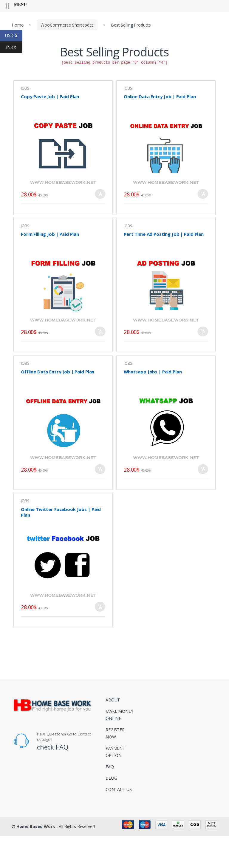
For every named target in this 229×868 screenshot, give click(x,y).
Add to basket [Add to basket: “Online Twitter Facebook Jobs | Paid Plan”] (100, 607)
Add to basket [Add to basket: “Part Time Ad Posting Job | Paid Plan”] (203, 331)
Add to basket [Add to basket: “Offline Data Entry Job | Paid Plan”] (100, 469)
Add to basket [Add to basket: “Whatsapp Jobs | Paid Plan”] (203, 469)
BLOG (111, 778)
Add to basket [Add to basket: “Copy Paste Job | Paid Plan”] (100, 194)
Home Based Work (36, 826)
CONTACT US (119, 789)
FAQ (110, 767)
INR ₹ (14, 47)
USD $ (14, 36)
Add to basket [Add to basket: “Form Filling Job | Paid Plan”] (100, 331)
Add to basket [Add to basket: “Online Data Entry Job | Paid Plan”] (203, 194)
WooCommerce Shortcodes (67, 25)
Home (17, 25)
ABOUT (113, 700)
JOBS (128, 88)
